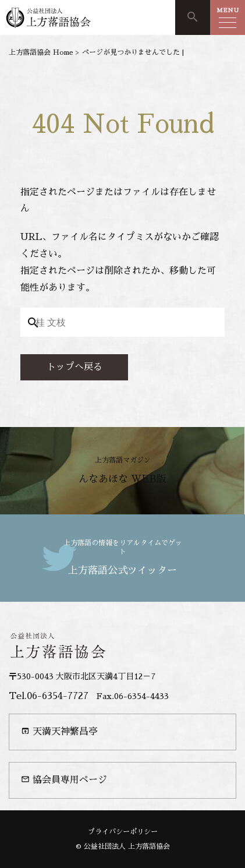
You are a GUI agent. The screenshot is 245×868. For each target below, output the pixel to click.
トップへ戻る (74, 367)
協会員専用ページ (64, 780)
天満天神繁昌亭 (59, 731)
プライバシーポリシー (123, 832)
